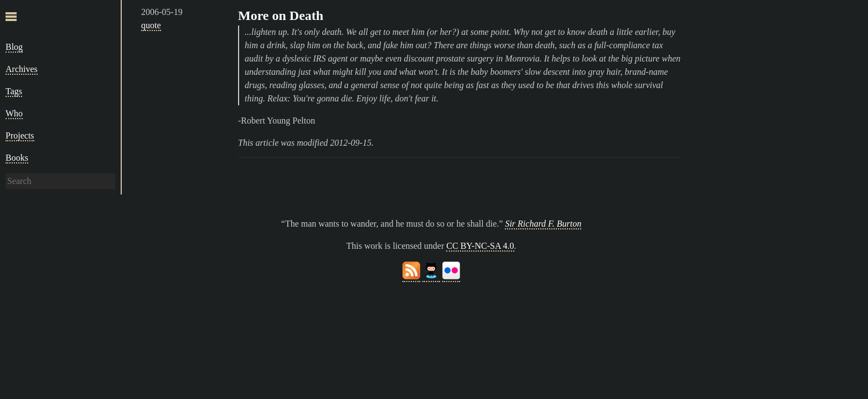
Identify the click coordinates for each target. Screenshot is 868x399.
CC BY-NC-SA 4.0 (480, 246)
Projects (20, 135)
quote (151, 25)
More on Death (281, 16)
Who (14, 113)
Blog (14, 47)
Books (17, 158)
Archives (22, 69)
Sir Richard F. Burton (543, 224)
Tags (14, 91)
